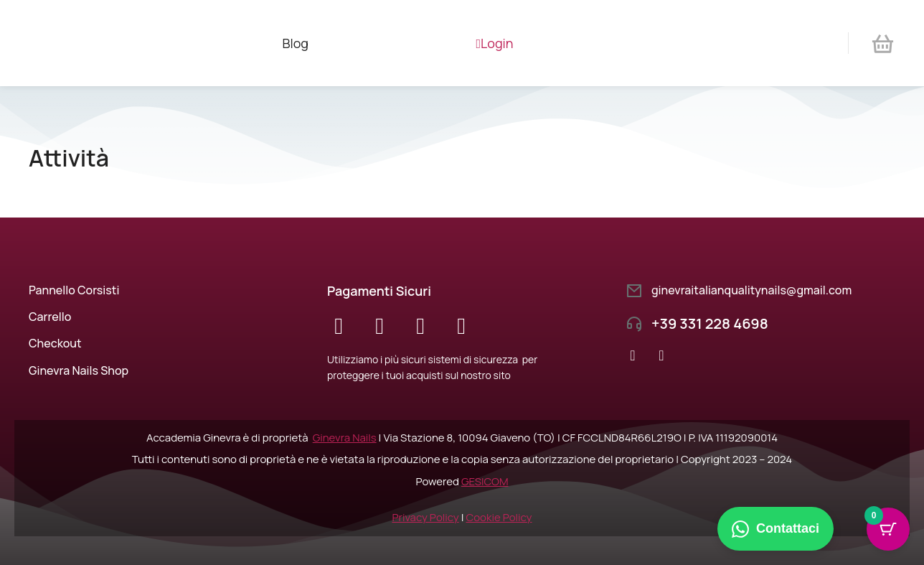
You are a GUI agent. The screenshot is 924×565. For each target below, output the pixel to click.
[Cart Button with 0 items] (888, 529)
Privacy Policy (425, 517)
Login (495, 43)
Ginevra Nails (345, 438)
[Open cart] (883, 43)
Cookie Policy (499, 517)
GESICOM (485, 481)
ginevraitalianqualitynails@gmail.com (751, 290)
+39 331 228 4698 (710, 323)
